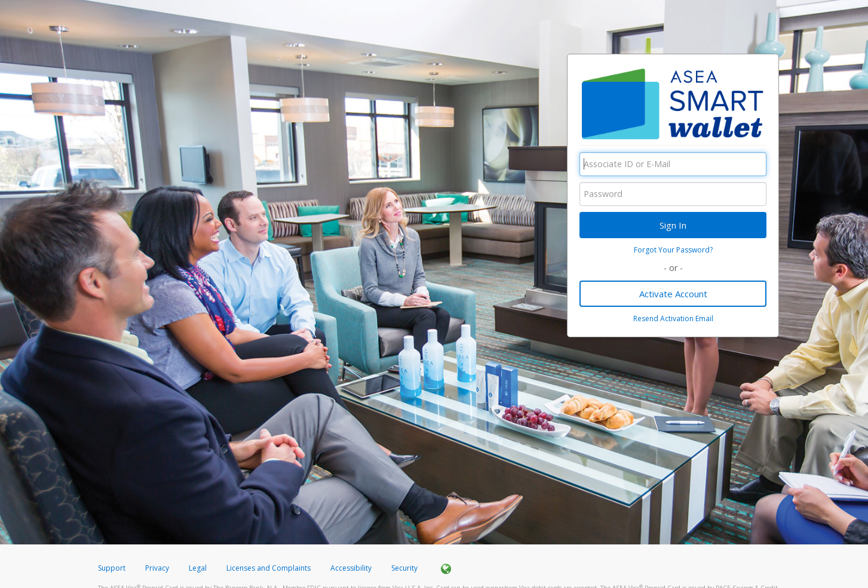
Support (112, 568)
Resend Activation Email (673, 318)
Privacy (157, 568)
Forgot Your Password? (673, 250)
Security (404, 568)
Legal (198, 568)
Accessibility (351, 568)
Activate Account (673, 294)
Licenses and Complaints (269, 568)
